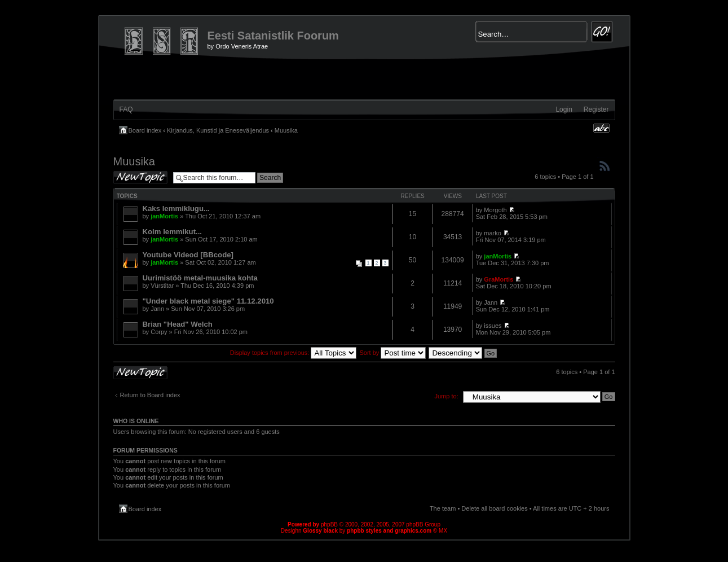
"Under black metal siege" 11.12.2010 (208, 301)
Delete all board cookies (494, 508)
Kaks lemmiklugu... (176, 208)
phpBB (329, 524)
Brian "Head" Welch (178, 324)
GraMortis (498, 279)
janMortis (164, 216)
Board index (145, 130)
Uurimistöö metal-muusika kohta (200, 278)
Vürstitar (162, 286)
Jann (157, 309)
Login (564, 109)
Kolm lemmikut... (173, 232)
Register (596, 109)
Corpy (159, 332)
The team (443, 508)
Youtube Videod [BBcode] (188, 255)
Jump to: (447, 396)
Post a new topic (140, 177)
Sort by (393, 353)
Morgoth (495, 210)
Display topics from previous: (294, 353)
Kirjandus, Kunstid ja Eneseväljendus (218, 130)
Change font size (601, 128)
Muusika (286, 130)
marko (493, 233)
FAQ (126, 109)
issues (493, 326)
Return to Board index (150, 395)
